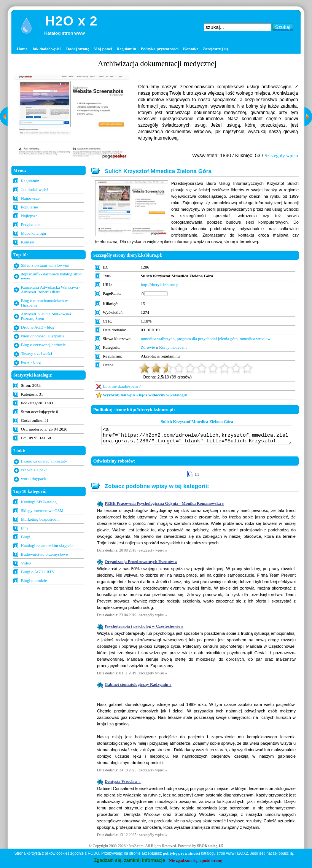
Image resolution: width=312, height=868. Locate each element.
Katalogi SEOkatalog (39, 502)
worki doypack (33, 479)
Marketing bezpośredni (40, 519)
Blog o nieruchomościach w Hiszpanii (44, 303)
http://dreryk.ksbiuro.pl (160, 285)
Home (22, 49)
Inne (25, 528)
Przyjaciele (30, 224)
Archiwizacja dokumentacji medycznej (157, 64)
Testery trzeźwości (37, 353)
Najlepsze (29, 216)
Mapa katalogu (33, 233)
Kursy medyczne (173, 347)
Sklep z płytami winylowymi (45, 265)
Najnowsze (30, 198)
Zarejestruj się (216, 49)
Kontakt (190, 49)
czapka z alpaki (34, 470)
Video (26, 563)
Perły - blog (31, 362)
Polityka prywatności (160, 49)
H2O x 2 (71, 21)
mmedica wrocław (255, 339)
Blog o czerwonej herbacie (43, 345)
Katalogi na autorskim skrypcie (47, 545)
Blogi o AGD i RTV (38, 572)
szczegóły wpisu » (153, 554)
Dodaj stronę (78, 49)
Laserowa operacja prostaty (44, 461)
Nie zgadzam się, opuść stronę (195, 860)
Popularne (29, 207)
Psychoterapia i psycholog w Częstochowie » (144, 630)
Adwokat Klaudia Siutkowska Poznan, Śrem (46, 316)
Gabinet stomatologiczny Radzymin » (138, 688)
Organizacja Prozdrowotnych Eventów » (141, 565)
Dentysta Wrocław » (123, 785)
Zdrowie (148, 347)
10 (247, 368)
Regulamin (126, 49)
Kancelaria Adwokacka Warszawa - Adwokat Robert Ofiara (51, 289)
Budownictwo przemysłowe (44, 554)
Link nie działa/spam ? (122, 386)
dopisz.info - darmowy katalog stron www (51, 276)
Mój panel (103, 49)
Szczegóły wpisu (281, 155)
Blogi (25, 537)
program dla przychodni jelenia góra (207, 339)
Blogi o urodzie (34, 580)
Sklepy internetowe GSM (42, 510)
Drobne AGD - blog (38, 327)
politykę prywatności (181, 853)
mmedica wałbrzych (158, 339)
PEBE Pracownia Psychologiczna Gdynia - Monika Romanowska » (164, 507)
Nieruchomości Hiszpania (43, 336)
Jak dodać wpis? (47, 49)
